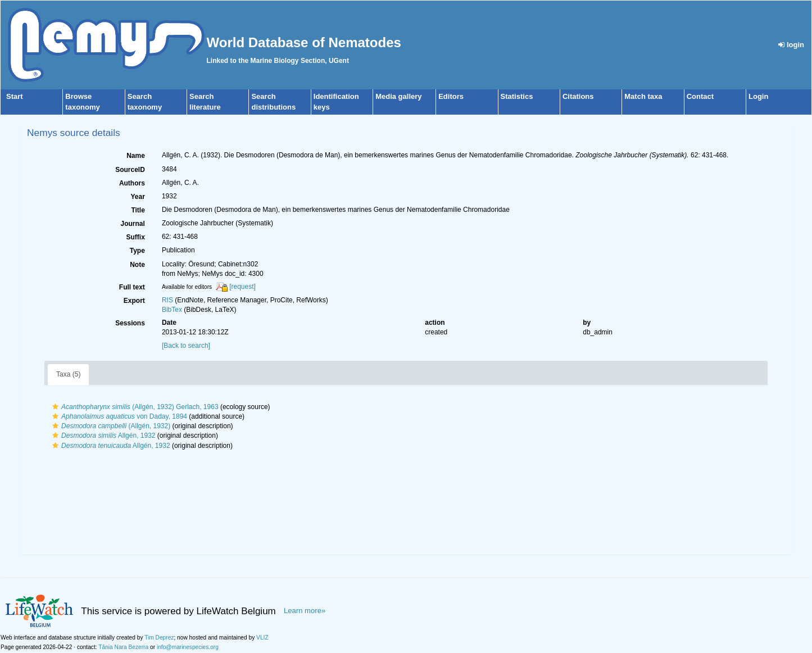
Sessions (130, 323)
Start (15, 96)
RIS (167, 300)
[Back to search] (186, 346)
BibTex (172, 310)
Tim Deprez (159, 638)
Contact (700, 96)
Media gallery (398, 96)
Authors (132, 183)
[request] (242, 287)
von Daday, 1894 (118, 416)
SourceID (130, 170)
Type (137, 251)
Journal (133, 224)
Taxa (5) (68, 374)
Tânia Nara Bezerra (123, 647)
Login (758, 96)
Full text (132, 287)
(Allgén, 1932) (110, 426)
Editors (451, 96)
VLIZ (262, 638)
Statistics (517, 96)
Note (137, 265)
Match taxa (643, 96)
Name (136, 156)
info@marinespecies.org (188, 647)
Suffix (136, 237)
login (791, 45)
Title (138, 210)
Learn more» (305, 611)
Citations (578, 96)
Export (134, 301)
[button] (55, 407)
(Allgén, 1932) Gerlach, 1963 (134, 407)
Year (138, 197)
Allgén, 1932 (102, 436)
